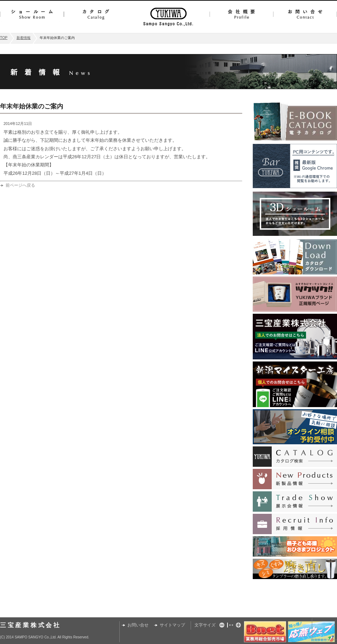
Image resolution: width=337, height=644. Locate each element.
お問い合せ (305, 14)
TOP (4, 38)
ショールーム (32, 14)
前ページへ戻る (20, 185)
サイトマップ (172, 625)
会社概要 (241, 14)
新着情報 (24, 38)
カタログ (96, 14)
